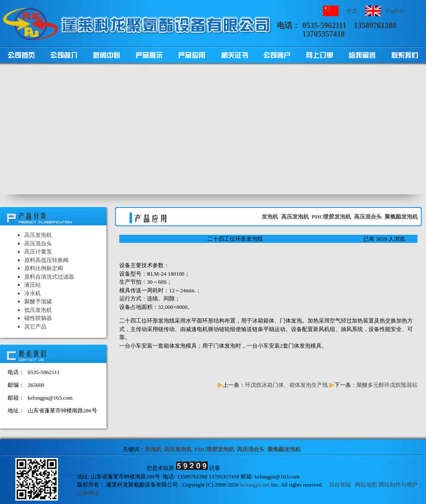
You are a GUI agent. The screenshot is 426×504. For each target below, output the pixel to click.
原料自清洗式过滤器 (49, 277)
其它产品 (35, 327)
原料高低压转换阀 (46, 260)
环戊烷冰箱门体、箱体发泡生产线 (286, 385)
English (395, 11)
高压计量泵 (38, 252)
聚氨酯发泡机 (401, 217)
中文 (352, 11)
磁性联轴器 (38, 318)
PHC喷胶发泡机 (331, 217)
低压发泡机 (38, 310)
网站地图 (366, 485)
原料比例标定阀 (44, 268)
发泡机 (270, 217)
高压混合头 (38, 243)
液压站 (33, 285)
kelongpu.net (255, 485)
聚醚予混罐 (38, 301)
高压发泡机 (38, 235)
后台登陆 (340, 485)
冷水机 (33, 293)
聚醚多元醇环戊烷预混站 (387, 385)
